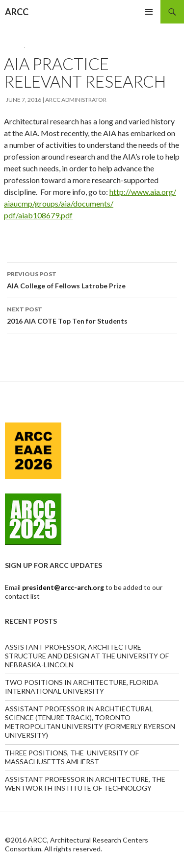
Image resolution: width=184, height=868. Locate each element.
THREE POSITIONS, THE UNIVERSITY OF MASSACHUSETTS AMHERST (72, 757)
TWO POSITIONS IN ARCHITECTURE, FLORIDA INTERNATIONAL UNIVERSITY (82, 687)
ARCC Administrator (76, 100)
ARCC (17, 12)
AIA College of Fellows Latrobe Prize (92, 279)
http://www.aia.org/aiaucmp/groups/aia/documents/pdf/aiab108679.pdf (90, 203)
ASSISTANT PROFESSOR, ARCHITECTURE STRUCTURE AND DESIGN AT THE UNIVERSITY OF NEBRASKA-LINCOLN (87, 656)
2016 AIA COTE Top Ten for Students (92, 314)
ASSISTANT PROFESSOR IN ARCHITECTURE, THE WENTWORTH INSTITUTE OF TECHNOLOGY (85, 784)
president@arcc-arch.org (64, 587)
